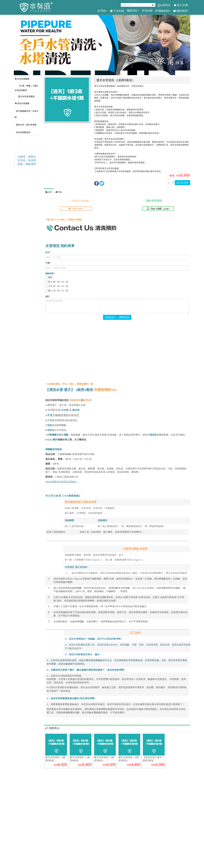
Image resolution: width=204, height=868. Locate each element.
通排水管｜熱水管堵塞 (26, 125)
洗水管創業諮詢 (23, 132)
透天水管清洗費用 (26, 96)
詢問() (164, 5)
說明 (49, 192)
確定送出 (110, 317)
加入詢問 (182, 183)
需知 (59, 192)
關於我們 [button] (181, 11)
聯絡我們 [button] (163, 11)
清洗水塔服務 (22, 103)
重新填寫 (124, 317)
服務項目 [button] (133, 11)
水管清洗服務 (22, 79)
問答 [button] (102, 11)
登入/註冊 (181, 5)
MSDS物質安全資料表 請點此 (61, 482)
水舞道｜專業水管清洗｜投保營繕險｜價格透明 (27, 160)
